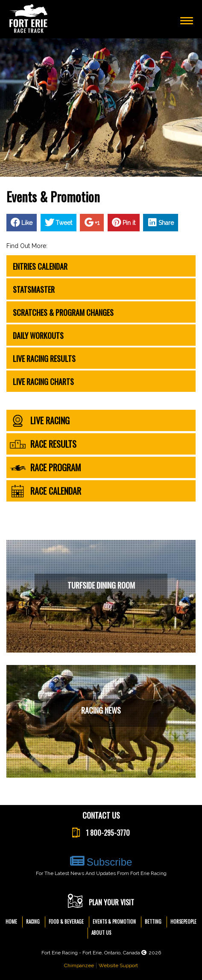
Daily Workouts (38, 335)
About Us (101, 933)
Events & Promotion (114, 922)
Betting (153, 922)
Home (11, 922)
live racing (40, 421)
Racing (33, 922)
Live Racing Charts (43, 382)
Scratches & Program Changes (63, 312)
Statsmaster (34, 289)
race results (43, 444)
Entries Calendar (40, 266)
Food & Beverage (66, 922)
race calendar (45, 491)
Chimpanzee (79, 965)
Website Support (118, 965)
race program (45, 468)
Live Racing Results (44, 359)
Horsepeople (183, 922)
